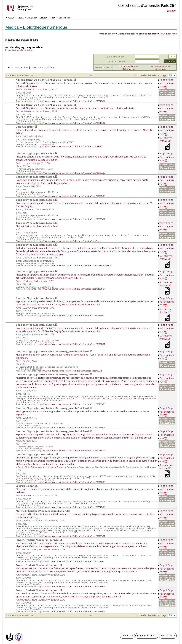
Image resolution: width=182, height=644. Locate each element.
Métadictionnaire (103, 67)
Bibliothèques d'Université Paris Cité (147, 5)
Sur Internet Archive (166, 139)
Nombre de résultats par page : (151, 75)
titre (26, 67)
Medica (171, 11)
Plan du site (167, 635)
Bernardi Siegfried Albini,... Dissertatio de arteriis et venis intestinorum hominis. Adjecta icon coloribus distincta (75, 108)
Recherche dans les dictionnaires (129, 68)
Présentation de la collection (19, 50)
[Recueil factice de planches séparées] (37, 226)
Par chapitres (167, 83)
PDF (163, 87)
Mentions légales (146, 635)
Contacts (126, 635)
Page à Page (166, 80)
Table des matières (117, 61)
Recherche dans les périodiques (160, 68)
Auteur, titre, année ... (116, 57)
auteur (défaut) (46, 67)
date (33, 67)
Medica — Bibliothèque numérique (36, 27)
